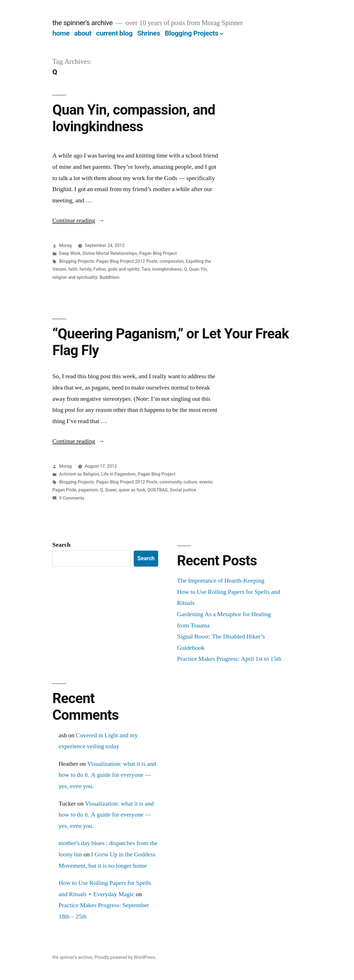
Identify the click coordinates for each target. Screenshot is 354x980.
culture (190, 482)
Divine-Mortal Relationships (110, 253)
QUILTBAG (158, 490)
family (85, 269)
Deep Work (70, 253)
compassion (171, 261)
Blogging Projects (192, 33)
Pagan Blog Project (158, 253)
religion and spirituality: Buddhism (86, 277)
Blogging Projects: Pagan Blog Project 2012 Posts (108, 261)
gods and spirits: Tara (129, 269)
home (61, 33)
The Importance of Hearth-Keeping (221, 581)
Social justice (183, 490)
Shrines (149, 33)
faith (73, 269)
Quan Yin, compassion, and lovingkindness (134, 118)
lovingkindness (167, 269)
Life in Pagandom (119, 474)
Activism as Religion (79, 474)
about (83, 33)
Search (61, 545)
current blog (114, 33)
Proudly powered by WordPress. (125, 957)
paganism (88, 490)
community (170, 482)
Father (100, 269)
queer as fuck (132, 490)
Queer (111, 490)
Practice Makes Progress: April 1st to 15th (229, 659)
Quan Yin (198, 269)
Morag (65, 245)
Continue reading (78, 220)
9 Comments (72, 498)
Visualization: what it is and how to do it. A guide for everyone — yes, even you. (107, 775)
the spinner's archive (82, 23)
